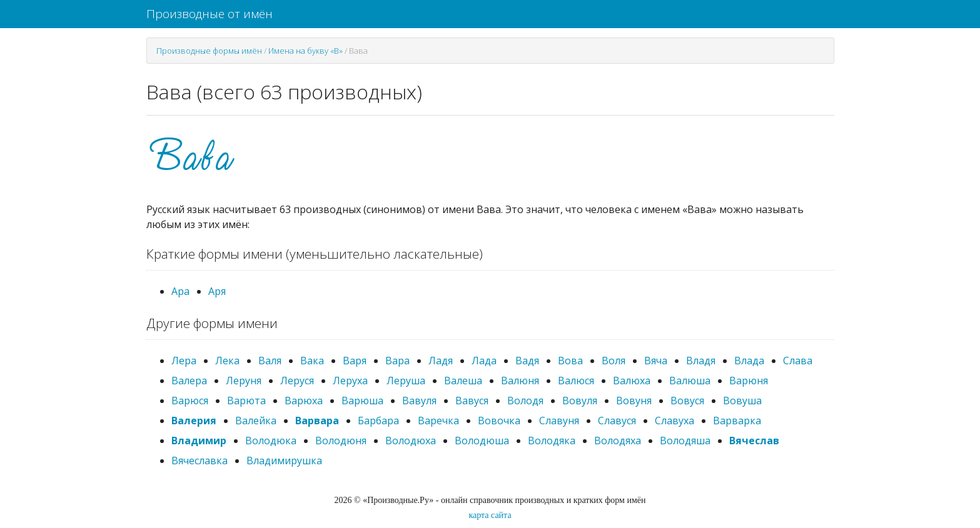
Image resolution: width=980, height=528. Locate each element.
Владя (701, 361)
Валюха (632, 381)
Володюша (482, 441)
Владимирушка (284, 461)
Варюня (749, 381)
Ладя (441, 361)
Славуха (674, 421)
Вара (397, 361)
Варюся (190, 401)
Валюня (520, 381)
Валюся (576, 381)
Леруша (406, 381)
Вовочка (499, 421)
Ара (180, 291)
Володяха (618, 441)
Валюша (690, 381)
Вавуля (419, 401)
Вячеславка (200, 461)
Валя (270, 361)
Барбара (378, 421)
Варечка (438, 421)
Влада (749, 361)
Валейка (256, 421)
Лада (484, 361)
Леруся (297, 381)
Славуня (559, 421)
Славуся (617, 421)
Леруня (244, 381)
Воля (614, 361)
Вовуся (687, 401)
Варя (355, 361)
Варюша (362, 401)
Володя (525, 401)
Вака (312, 361)
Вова (570, 361)
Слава (798, 361)
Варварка (737, 421)
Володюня (341, 441)
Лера (184, 361)
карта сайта (490, 515)
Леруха (350, 381)
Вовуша (742, 401)
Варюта (246, 401)
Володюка (271, 441)
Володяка (552, 441)
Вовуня (634, 401)
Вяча (656, 361)
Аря (217, 291)
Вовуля (580, 401)
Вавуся (472, 401)
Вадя (527, 361)
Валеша (463, 381)
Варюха (304, 401)
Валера (189, 381)
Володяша (685, 441)
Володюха (411, 441)
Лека (227, 361)
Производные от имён (210, 14)
